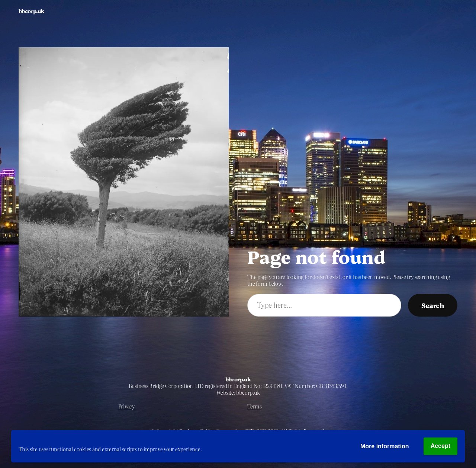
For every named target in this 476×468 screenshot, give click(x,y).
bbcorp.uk (31, 11)
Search (433, 305)
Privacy (126, 406)
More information (385, 446)
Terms (255, 406)
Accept (440, 446)
